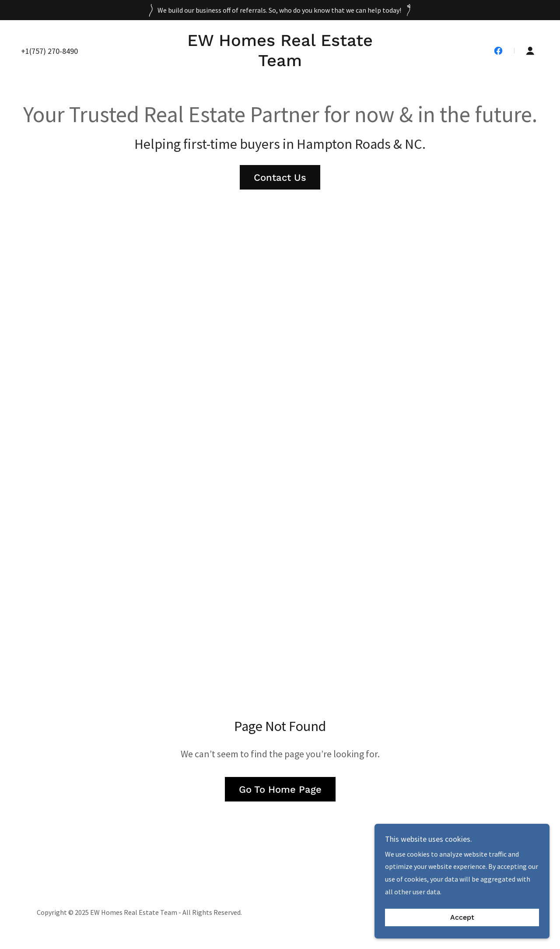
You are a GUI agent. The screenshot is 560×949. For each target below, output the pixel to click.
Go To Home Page (280, 789)
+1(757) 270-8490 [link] (49, 51)
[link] (280, 63)
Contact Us (280, 177)
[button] (530, 51)
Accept (462, 918)
